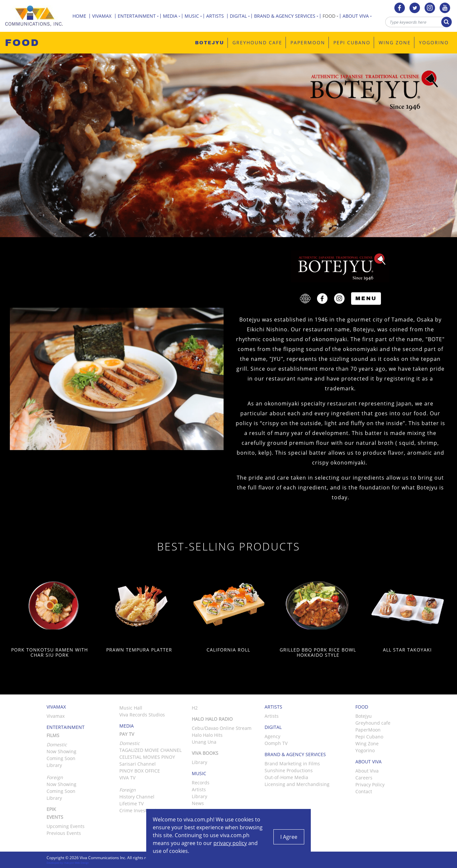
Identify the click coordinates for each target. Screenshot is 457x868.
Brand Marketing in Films (292, 764)
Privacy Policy (370, 785)
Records (201, 783)
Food (331, 16)
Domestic (129, 743)
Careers (364, 778)
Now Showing (61, 751)
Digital (241, 16)
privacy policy (230, 843)
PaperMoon (368, 730)
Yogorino (365, 750)
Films (53, 735)
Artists (217, 16)
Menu (366, 298)
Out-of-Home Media (286, 777)
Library (54, 765)
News (198, 803)
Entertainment (139, 16)
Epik (51, 809)
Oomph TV (276, 743)
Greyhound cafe (373, 723)
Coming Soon (61, 758)
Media (173, 16)
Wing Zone (367, 744)
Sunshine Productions (289, 770)
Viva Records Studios (142, 715)
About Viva (358, 16)
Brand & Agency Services (287, 16)
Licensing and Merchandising (297, 784)
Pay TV (127, 734)
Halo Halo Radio (212, 719)
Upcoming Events (66, 826)
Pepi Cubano (369, 737)
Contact (364, 791)
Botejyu (364, 716)
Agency (272, 736)
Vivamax (104, 16)
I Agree (289, 837)
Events (55, 817)
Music (194, 16)
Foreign (128, 790)
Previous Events (64, 833)
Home (81, 16)
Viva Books (205, 753)
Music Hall (131, 708)
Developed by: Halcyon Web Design (68, 863)
